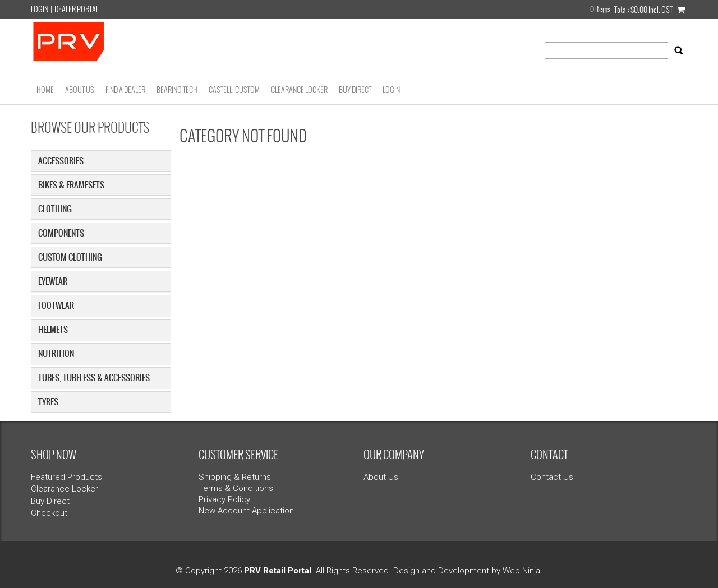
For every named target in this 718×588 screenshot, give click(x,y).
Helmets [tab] (53, 329)
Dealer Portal (77, 9)
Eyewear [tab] (53, 281)
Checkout (49, 513)
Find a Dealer (125, 90)
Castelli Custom (234, 90)
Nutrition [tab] (56, 353)
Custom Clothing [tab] (70, 257)
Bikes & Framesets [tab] (71, 185)
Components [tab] (61, 233)
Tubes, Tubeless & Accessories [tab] (94, 378)
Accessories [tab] (61, 161)
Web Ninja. (523, 571)
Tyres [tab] (48, 402)
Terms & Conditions (236, 488)
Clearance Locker (299, 90)
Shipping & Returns (235, 477)
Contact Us (552, 477)
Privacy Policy (224, 499)
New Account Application (246, 511)
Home (45, 90)
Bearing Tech (177, 90)
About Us (80, 90)
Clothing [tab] (55, 209)
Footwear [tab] (56, 305)
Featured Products (66, 477)
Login (40, 9)
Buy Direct (355, 90)
